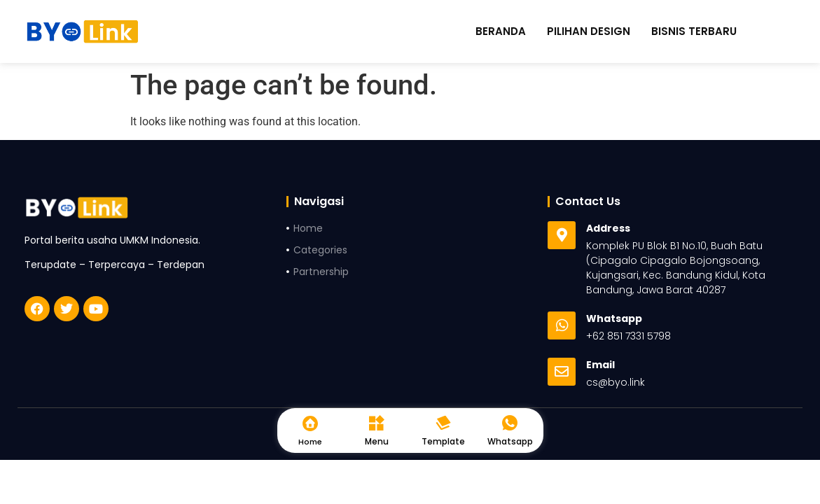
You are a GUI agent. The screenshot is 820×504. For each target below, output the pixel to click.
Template (443, 441)
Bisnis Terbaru (694, 31)
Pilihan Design (589, 31)
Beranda (501, 31)
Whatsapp (510, 441)
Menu (377, 441)
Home (310, 442)
